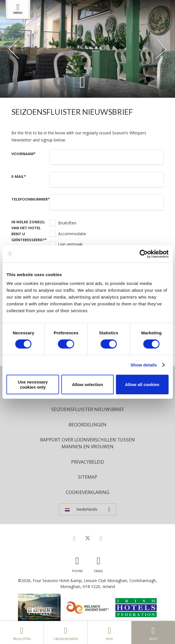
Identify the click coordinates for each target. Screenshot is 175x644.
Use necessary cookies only (33, 384)
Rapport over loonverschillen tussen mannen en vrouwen (87, 443)
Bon (109, 632)
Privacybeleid (88, 462)
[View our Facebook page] (74, 538)
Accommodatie (72, 234)
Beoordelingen (87, 425)
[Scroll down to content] (83, 82)
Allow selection (87, 384)
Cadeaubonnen (66, 632)
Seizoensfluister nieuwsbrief (88, 409)
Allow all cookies (142, 384)
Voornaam (23, 154)
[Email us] (99, 563)
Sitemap (88, 477)
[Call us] (77, 563)
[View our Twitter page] (88, 538)
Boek (153, 632)
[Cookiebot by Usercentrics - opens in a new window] (144, 254)
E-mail (19, 176)
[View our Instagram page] (101, 538)
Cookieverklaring (87, 492)
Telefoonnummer (31, 199)
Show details (144, 365)
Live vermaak (70, 244)
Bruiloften (67, 223)
